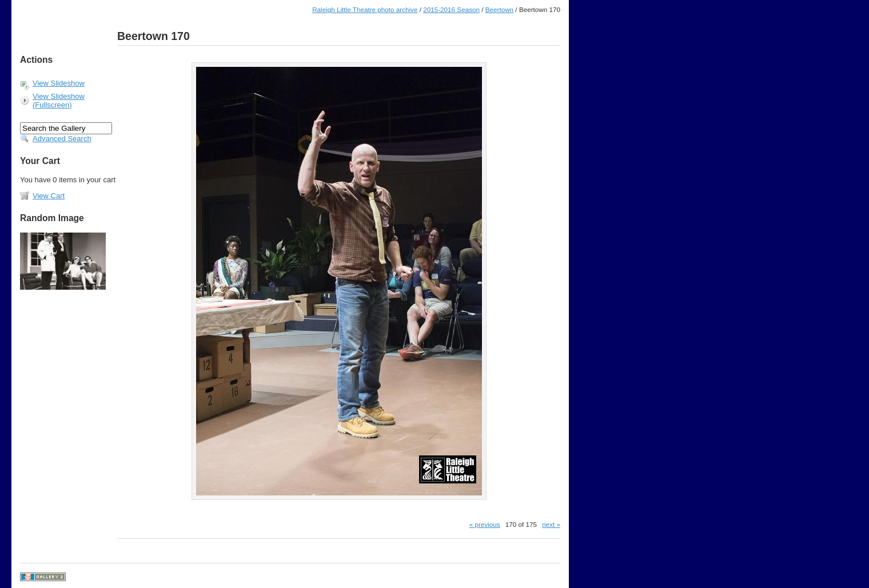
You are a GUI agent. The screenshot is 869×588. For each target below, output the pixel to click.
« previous (485, 524)
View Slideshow (59, 83)
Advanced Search (62, 139)
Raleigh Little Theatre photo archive (365, 9)
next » (551, 524)
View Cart (49, 196)
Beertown (499, 9)
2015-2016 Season (451, 9)
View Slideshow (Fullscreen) (59, 101)
